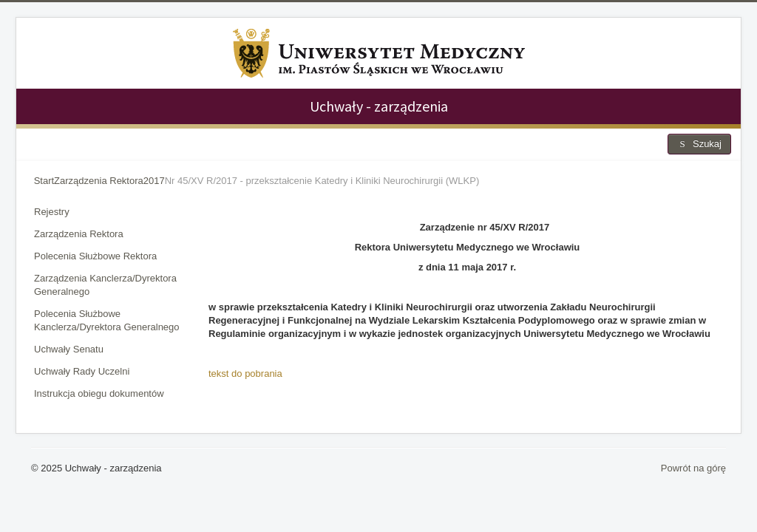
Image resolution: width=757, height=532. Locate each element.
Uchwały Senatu (69, 349)
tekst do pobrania (245, 374)
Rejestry (52, 212)
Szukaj (699, 144)
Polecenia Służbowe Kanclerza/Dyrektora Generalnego (107, 320)
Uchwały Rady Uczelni (82, 371)
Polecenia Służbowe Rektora (95, 256)
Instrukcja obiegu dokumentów (99, 393)
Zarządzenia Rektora (79, 234)
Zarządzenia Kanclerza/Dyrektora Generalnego (105, 285)
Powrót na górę (693, 468)
